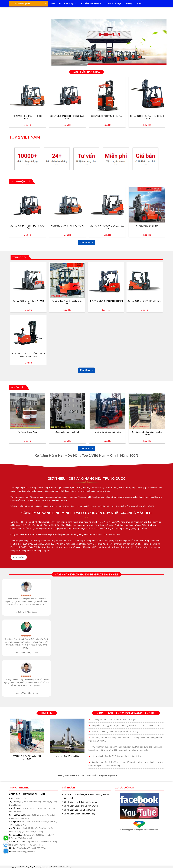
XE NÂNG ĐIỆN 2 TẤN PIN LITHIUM (144, 301)
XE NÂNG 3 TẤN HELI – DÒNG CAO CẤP (67, 117)
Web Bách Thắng (65, 867)
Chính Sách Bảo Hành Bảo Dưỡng (79, 810)
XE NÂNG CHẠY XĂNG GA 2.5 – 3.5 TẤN (107, 227)
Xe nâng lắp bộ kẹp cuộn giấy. (107, 432)
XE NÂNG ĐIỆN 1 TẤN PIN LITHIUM (106, 301)
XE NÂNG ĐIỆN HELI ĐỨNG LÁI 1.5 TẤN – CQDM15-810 (29, 355)
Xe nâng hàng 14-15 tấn (147, 226)
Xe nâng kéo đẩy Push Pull (67, 432)
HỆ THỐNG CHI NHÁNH (90, 4)
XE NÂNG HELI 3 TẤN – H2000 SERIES (28, 117)
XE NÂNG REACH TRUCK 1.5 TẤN (107, 116)
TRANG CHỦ (55, 4)
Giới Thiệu (70, 4)
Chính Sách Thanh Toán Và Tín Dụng (80, 802)
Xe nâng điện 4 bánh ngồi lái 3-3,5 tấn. (67, 302)
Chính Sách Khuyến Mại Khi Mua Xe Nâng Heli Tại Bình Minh (87, 796)
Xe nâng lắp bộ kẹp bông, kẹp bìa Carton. (147, 433)
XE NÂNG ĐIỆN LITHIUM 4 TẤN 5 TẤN (28, 302)
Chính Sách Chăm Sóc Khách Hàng (80, 814)
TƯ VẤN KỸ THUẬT (113, 4)
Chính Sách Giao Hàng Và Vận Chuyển (81, 806)
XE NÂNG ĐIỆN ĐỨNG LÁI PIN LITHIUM (27, 757)
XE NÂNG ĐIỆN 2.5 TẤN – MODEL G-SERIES (147, 117)
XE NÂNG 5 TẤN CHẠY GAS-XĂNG (67, 226)
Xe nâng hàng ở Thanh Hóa (67, 756)
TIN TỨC (139, 4)
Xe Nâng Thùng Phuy (27, 432)
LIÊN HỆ (128, 4)
